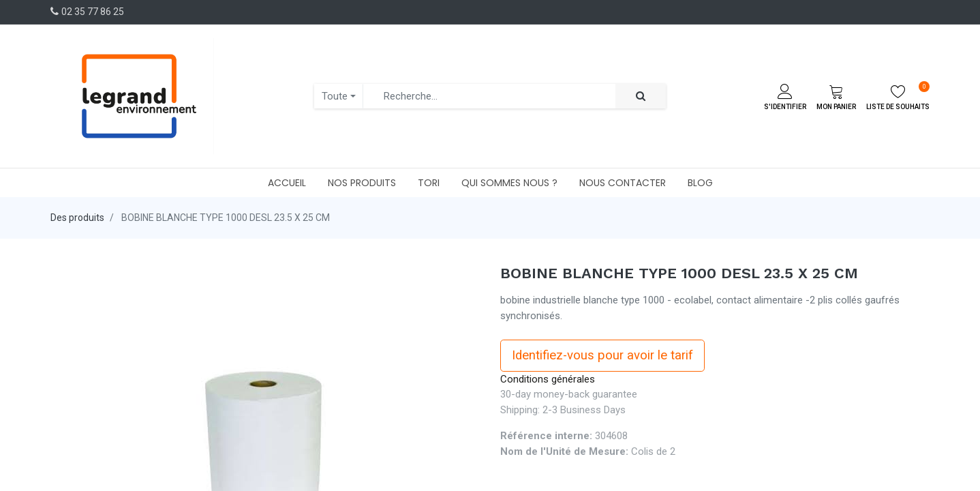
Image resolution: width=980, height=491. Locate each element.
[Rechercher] (641, 96)
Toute (335, 96)
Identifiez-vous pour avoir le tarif (602, 355)
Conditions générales (548, 379)
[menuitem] (287, 183)
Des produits (77, 218)
